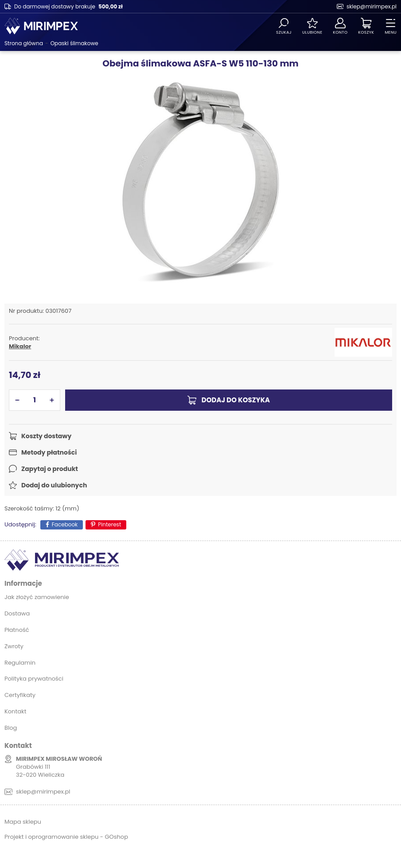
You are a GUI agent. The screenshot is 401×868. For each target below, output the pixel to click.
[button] (17, 400)
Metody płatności (49, 452)
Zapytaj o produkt (50, 469)
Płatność (17, 630)
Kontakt (15, 711)
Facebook (65, 524)
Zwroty (14, 646)
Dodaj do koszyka (236, 400)
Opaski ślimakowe (74, 43)
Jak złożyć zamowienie (37, 597)
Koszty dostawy (46, 436)
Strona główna (24, 43)
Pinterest (109, 524)
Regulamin (20, 663)
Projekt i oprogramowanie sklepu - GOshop (66, 837)
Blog (11, 728)
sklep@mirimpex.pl (372, 6)
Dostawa (17, 613)
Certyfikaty (20, 695)
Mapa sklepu (23, 822)
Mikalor (20, 346)
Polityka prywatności (34, 679)
